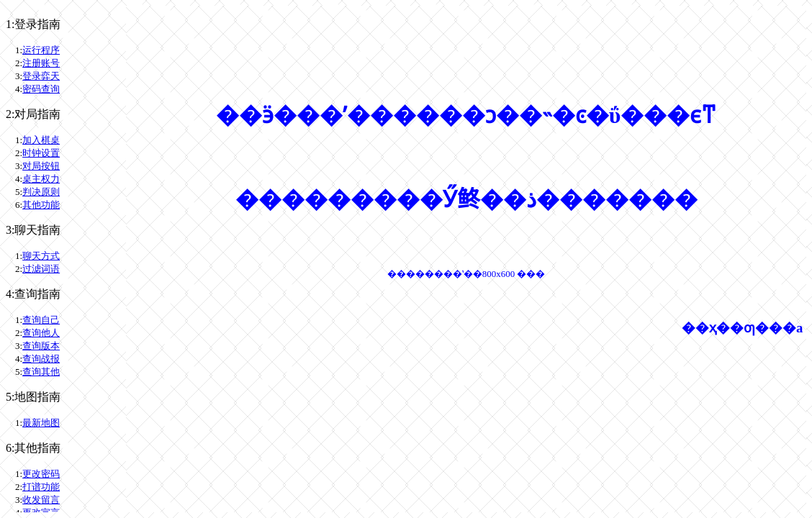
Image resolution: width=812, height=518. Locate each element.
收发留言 (41, 500)
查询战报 (41, 359)
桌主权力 (41, 179)
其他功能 (41, 205)
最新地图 (41, 423)
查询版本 (41, 346)
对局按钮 (41, 166)
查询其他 (41, 372)
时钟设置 (41, 153)
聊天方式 (41, 256)
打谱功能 (41, 487)
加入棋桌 (41, 140)
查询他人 (41, 333)
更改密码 (41, 474)
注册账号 (41, 63)
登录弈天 (41, 76)
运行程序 (41, 50)
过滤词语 (41, 269)
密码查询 (41, 89)
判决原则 (41, 192)
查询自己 (41, 320)
